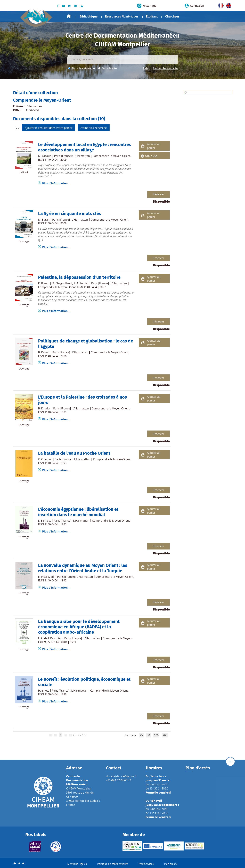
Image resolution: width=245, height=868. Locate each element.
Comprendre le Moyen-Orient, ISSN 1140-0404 (67, 287)
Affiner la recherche (94, 128)
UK (228, 5)
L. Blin (42, 521)
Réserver (158, 194)
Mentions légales (77, 864)
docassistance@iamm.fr (121, 776)
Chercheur (172, 16)
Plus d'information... (56, 183)
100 (156, 735)
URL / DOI (151, 156)
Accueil (69, 16)
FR (220, 5)
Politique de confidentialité (113, 864)
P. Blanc (43, 283)
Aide (146, 68)
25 (141, 735)
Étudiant (152, 16)
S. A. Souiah (81, 283)
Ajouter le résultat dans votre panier (49, 128)
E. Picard (44, 577)
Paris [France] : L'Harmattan (72, 156)
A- (15, 863)
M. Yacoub (45, 156)
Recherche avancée (165, 68)
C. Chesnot (45, 459)
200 (165, 735)
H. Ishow (44, 691)
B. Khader (44, 408)
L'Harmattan (34, 106)
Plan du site (171, 864)
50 (148, 735)
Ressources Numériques (122, 16)
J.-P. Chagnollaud (61, 283)
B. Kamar (44, 352)
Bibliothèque (88, 16)
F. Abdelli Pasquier (50, 638)
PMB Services (146, 864)
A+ (24, 863)
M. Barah (44, 220)
